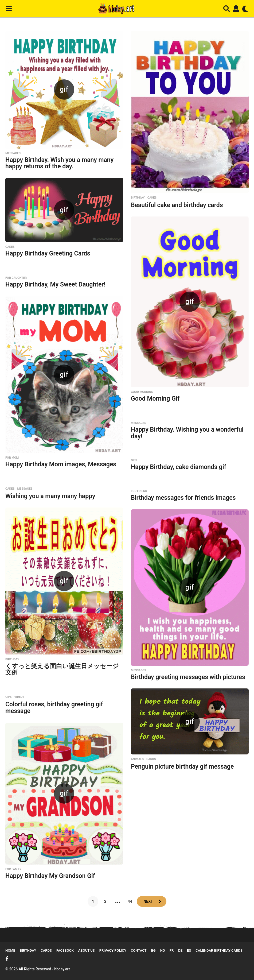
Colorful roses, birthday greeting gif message (54, 708)
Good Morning (142, 392)
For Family (13, 869)
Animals (137, 759)
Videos (19, 697)
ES (189, 950)
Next (148, 901)
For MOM (12, 458)
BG (153, 950)
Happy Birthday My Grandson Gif (50, 876)
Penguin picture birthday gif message (182, 767)
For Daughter (16, 278)
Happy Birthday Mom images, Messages (61, 464)
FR (172, 950)
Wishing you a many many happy (50, 496)
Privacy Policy (113, 950)
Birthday (138, 198)
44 (130, 901)
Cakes (152, 198)
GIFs (134, 460)
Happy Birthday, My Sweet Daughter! (55, 284)
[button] (9, 9)
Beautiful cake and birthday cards (177, 205)
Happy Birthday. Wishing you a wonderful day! (187, 433)
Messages (13, 153)
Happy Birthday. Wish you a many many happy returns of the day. (59, 163)
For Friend (139, 491)
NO (163, 950)
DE (180, 950)
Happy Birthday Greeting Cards (48, 253)
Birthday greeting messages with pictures (188, 677)
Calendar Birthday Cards (219, 950)
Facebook (65, 950)
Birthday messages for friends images (183, 498)
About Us (87, 950)
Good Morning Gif (155, 399)
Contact (139, 950)
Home (10, 950)
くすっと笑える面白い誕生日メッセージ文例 (62, 669)
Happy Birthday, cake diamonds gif (179, 467)
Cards (151, 759)
